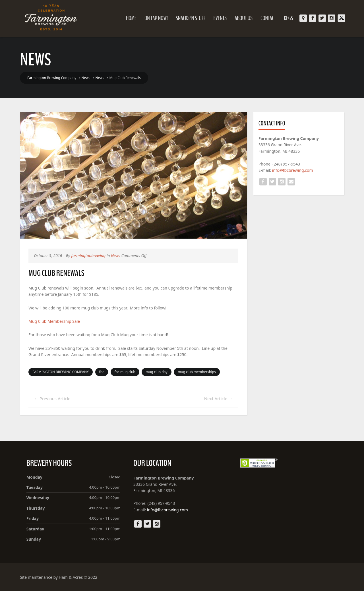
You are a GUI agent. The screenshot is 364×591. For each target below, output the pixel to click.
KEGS (288, 18)
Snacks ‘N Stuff (191, 18)
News (116, 256)
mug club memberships (197, 372)
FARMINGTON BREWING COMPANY (61, 372)
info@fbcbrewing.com (293, 170)
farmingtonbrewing (88, 256)
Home (131, 18)
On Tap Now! (156, 18)
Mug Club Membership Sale (54, 321)
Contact (268, 18)
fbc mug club (125, 372)
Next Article (218, 398)
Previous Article (52, 398)
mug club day (156, 372)
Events (220, 18)
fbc (102, 372)
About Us (244, 18)
